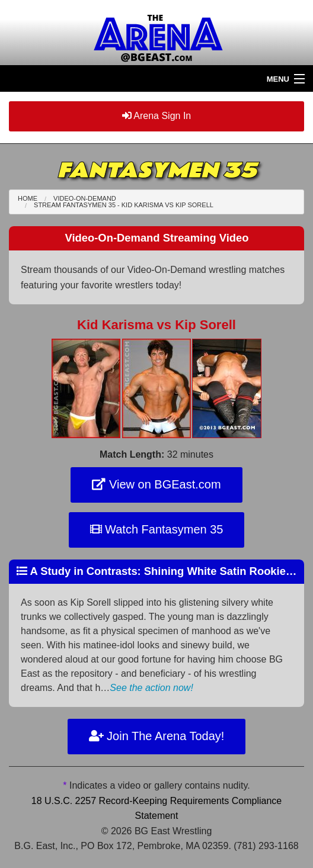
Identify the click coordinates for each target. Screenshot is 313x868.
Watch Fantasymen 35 (157, 529)
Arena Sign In (157, 116)
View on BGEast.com (156, 484)
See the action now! (151, 688)
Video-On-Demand (85, 198)
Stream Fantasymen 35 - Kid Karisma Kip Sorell (124, 205)
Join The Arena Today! (157, 736)
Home (28, 198)
